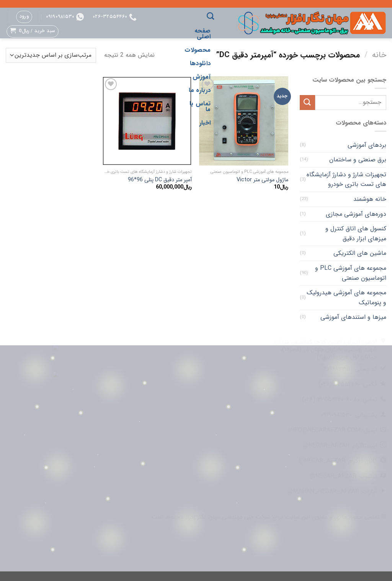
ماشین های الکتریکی (360, 253)
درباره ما (200, 90)
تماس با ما (200, 107)
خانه (379, 55)
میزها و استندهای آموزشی (353, 317)
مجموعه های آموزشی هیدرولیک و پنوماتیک (346, 298)
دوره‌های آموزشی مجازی (356, 214)
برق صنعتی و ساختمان (358, 160)
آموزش (202, 77)
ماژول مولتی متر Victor (262, 180)
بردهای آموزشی (367, 145)
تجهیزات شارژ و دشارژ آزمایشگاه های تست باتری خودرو (346, 180)
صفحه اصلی (203, 34)
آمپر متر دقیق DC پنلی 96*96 (160, 180)
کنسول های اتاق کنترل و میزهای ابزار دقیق (356, 234)
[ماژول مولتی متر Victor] (244, 121)
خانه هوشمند (370, 199)
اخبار (205, 123)
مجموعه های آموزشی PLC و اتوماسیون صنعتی (351, 273)
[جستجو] (210, 16)
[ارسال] (307, 103)
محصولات (198, 50)
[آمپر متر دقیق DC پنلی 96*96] (147, 121)
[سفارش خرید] (51, 55)
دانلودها (200, 63)
